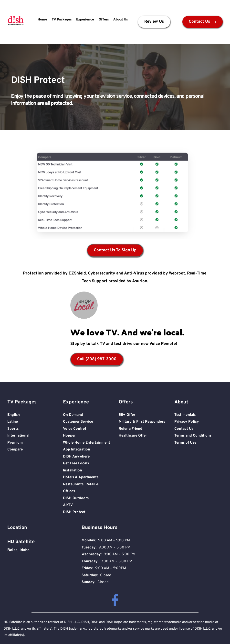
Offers (104, 19)
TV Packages (62, 19)
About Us (120, 19)
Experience (85, 19)
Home (42, 19)
